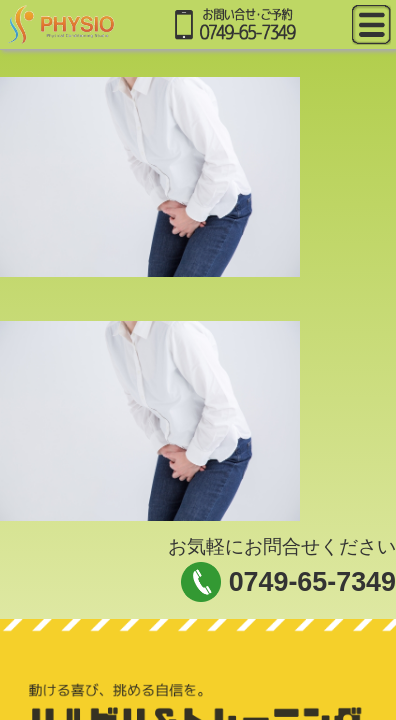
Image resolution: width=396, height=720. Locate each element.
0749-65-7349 (312, 582)
